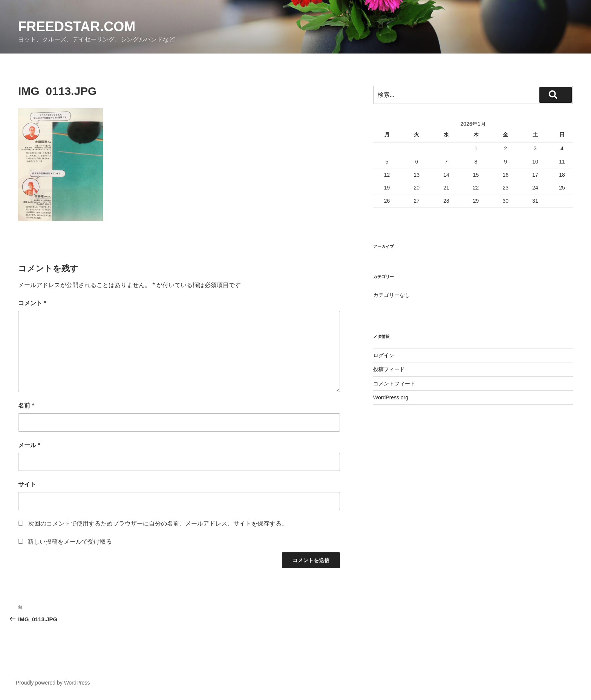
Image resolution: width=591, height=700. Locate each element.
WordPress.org (391, 397)
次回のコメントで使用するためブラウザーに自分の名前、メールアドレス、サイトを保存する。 (158, 523)
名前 (26, 406)
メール (29, 445)
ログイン (384, 355)
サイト (27, 484)
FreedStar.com (77, 27)
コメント (32, 303)
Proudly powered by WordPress (53, 683)
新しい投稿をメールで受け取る (70, 542)
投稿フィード (389, 369)
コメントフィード (394, 384)
